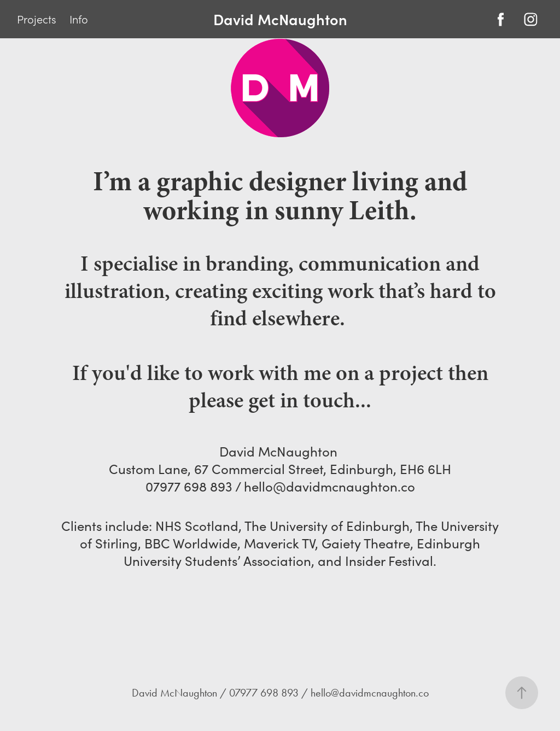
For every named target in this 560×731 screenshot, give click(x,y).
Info (79, 19)
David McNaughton (280, 19)
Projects (37, 19)
